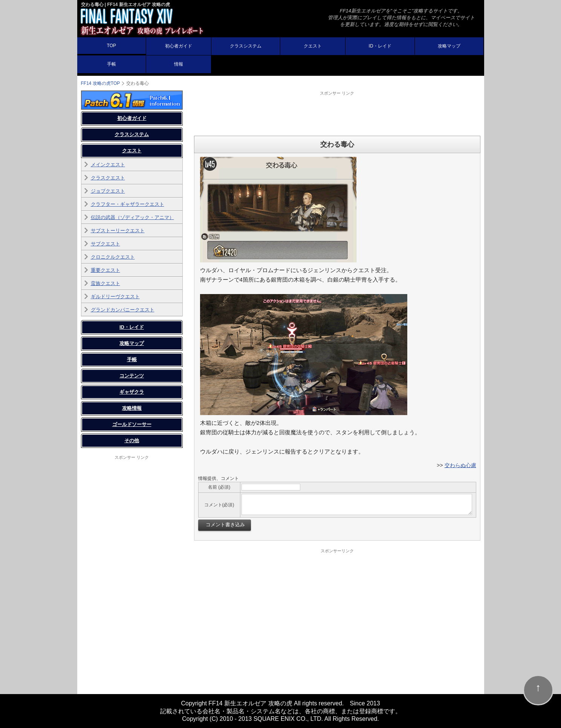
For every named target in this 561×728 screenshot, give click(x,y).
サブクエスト (105, 244)
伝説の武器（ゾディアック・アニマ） (132, 217)
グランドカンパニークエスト (123, 310)
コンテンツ (132, 376)
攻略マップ (449, 46)
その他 (132, 441)
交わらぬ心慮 (460, 465)
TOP (112, 46)
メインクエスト (108, 165)
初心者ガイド (179, 46)
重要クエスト (105, 270)
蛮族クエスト (105, 283)
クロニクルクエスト (113, 257)
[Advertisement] (337, 113)
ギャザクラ (132, 392)
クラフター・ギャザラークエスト (128, 204)
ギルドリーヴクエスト (115, 297)
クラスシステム (246, 46)
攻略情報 (132, 408)
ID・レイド (380, 46)
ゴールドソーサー (132, 424)
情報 (179, 64)
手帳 (112, 64)
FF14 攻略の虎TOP (101, 83)
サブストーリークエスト (118, 231)
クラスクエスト (108, 178)
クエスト (313, 46)
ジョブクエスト (108, 191)
